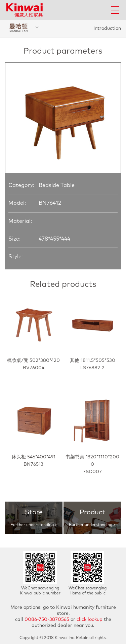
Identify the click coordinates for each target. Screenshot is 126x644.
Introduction (107, 28)
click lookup (90, 620)
